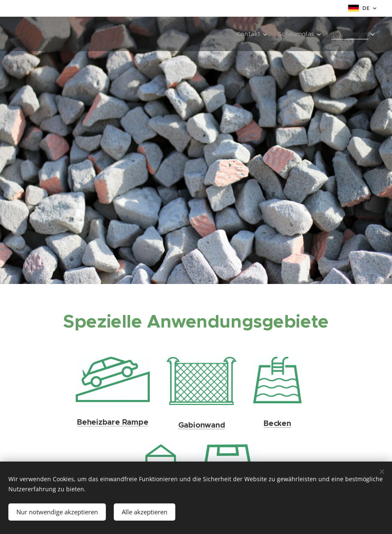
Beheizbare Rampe (113, 422)
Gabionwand (202, 424)
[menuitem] (250, 34)
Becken (277, 423)
